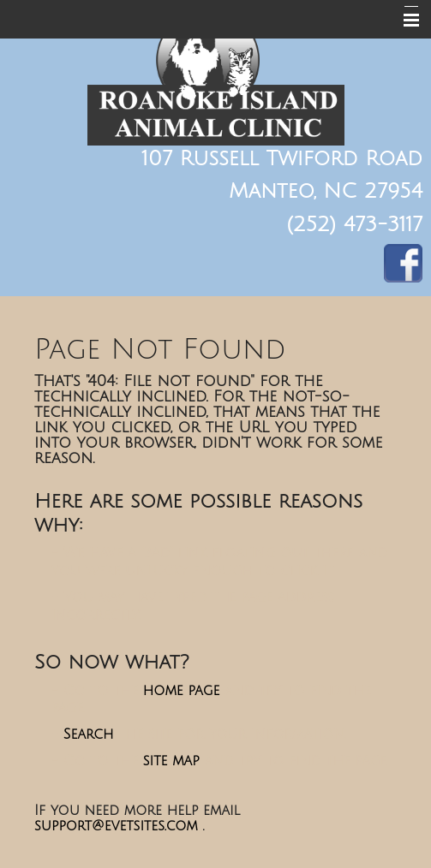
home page (182, 691)
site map (171, 761)
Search (89, 734)
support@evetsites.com (116, 826)
